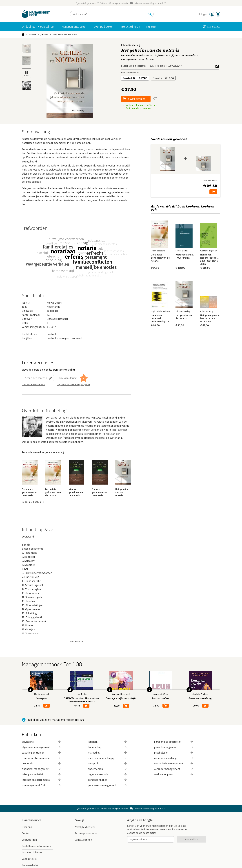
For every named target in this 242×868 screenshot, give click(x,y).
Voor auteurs (29, 859)
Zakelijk (80, 820)
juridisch (107, 742)
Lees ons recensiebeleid (34, 385)
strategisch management (173, 764)
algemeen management (41, 747)
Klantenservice (32, 820)
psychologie (173, 753)
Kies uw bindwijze (130, 73)
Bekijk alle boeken (31, 502)
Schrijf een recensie (36, 378)
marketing (107, 753)
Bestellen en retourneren (36, 846)
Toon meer (75, 642)
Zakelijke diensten (85, 827)
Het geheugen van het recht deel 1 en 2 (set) (210, 318)
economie (41, 764)
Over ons (27, 827)
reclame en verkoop (173, 758)
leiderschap (107, 747)
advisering (41, 742)
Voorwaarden (29, 840)
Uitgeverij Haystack (58, 319)
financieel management (41, 769)
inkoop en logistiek (41, 774)
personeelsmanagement (107, 785)
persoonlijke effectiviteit (173, 742)
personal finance (107, 780)
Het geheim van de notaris (65, 35)
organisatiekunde (107, 774)
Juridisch (44, 35)
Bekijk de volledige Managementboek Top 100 (56, 720)
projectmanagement (173, 747)
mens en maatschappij (107, 758)
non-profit (107, 764)
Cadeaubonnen (83, 840)
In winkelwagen (136, 99)
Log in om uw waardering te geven (73, 385)
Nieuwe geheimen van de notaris (76, 492)
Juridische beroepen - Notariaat (64, 338)
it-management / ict (41, 785)
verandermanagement (173, 769)
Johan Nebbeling (131, 45)
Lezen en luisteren (33, 853)
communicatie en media (41, 758)
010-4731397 (214, 27)
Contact (26, 833)
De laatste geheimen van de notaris (30, 492)
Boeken (32, 35)
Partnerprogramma (86, 833)
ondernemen (107, 769)
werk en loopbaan (173, 774)
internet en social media (41, 780)
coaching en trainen (41, 753)
